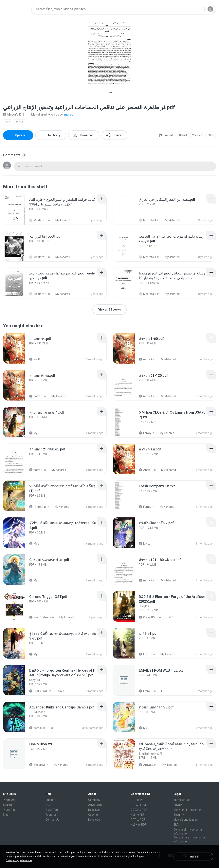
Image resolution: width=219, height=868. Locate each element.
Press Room (11, 810)
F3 (161, 691)
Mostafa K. (12, 115)
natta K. (146, 359)
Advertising (95, 805)
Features (51, 815)
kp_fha (146, 654)
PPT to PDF (138, 820)
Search (7, 805)
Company (94, 800)
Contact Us (52, 820)
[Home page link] (16, 9)
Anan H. (146, 470)
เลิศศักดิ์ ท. (38, 507)
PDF (8, 122)
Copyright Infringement (188, 810)
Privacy (178, 805)
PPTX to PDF (139, 805)
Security (179, 815)
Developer (95, 820)
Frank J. (146, 691)
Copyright (94, 815)
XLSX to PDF (138, 825)
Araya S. (146, 765)
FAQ (48, 805)
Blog (6, 815)
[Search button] (199, 9)
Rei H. (35, 359)
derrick (36, 728)
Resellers (94, 810)
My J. (35, 433)
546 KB (19, 122)
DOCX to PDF (139, 810)
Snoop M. (37, 765)
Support (51, 800)
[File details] (19, 209)
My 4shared (37, 115)
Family (145, 433)
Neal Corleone (40, 617)
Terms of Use (182, 800)
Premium (9, 800)
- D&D (168, 617)
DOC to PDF (138, 800)
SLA (176, 825)
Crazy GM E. (148, 617)
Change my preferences (19, 860)
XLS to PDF (138, 815)
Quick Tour (52, 810)
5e (50, 728)
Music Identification (186, 820)
